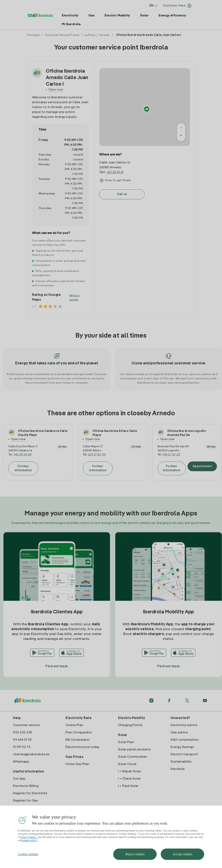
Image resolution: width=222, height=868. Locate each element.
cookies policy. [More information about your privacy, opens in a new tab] (29, 840)
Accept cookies (182, 854)
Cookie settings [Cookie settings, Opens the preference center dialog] (28, 854)
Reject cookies (135, 854)
